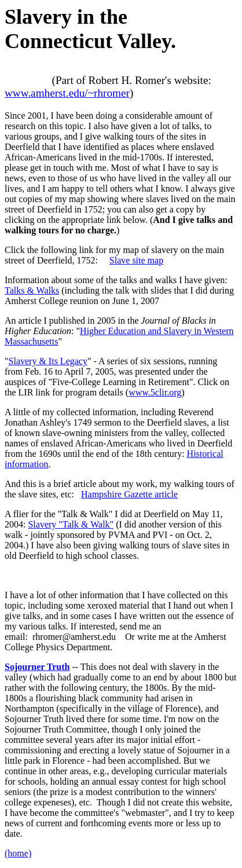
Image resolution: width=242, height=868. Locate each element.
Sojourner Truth (37, 667)
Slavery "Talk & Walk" (71, 524)
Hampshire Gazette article (129, 494)
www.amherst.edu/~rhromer (67, 93)
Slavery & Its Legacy (48, 361)
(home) (18, 853)
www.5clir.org (155, 392)
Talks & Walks (32, 290)
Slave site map (136, 260)
